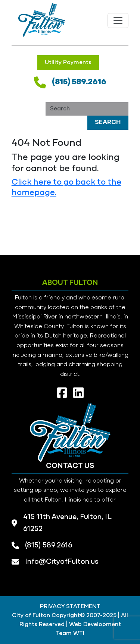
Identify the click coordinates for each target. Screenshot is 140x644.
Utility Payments (68, 63)
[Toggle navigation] (118, 21)
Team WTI (70, 634)
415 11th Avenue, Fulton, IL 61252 (67, 523)
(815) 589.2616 (79, 82)
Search (108, 122)
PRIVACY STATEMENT (70, 607)
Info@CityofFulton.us (62, 562)
